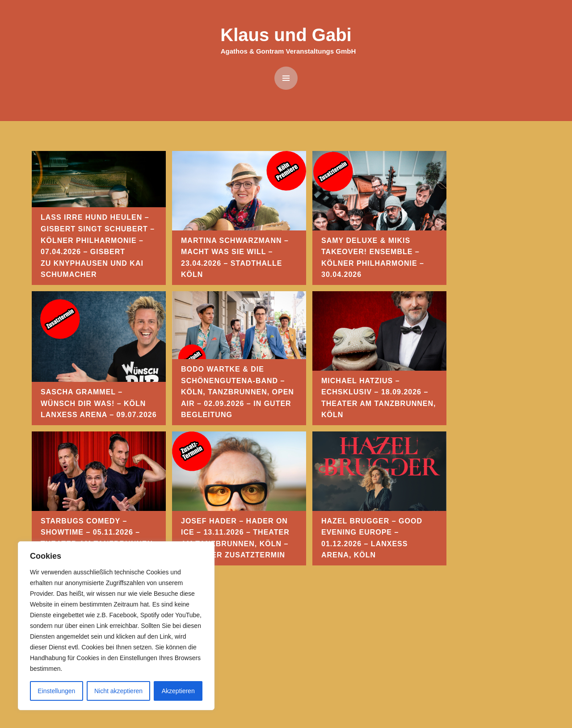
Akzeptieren (178, 691)
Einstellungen (56, 691)
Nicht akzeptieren (118, 691)
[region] (116, 626)
